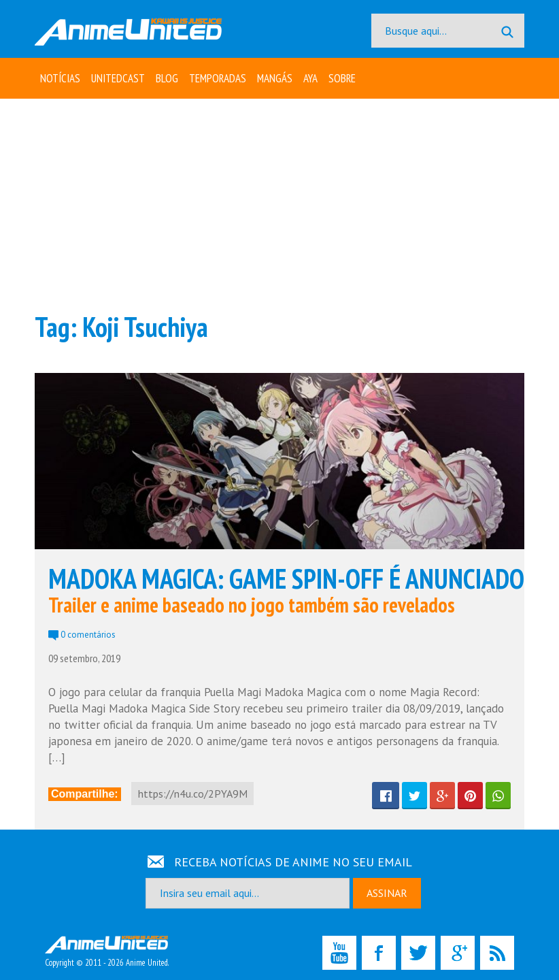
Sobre (342, 78)
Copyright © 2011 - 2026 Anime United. (107, 952)
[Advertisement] (279, 204)
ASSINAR (387, 893)
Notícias (60, 78)
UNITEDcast (118, 78)
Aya (310, 78)
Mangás (275, 78)
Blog (167, 78)
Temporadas (218, 78)
